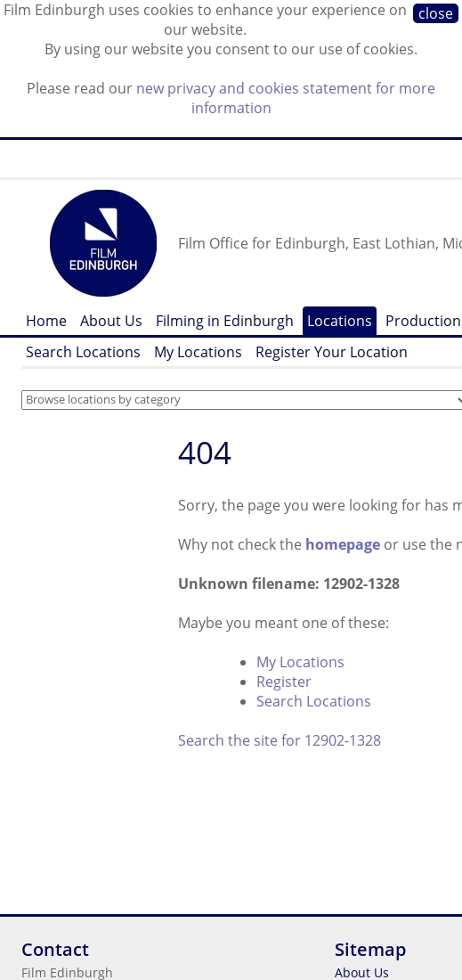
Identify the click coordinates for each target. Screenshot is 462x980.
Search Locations (83, 352)
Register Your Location (332, 352)
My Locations (198, 352)
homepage (343, 544)
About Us (111, 321)
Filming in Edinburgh (225, 321)
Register (284, 682)
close (436, 13)
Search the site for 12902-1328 (280, 740)
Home (46, 321)
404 (205, 452)
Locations (340, 321)
